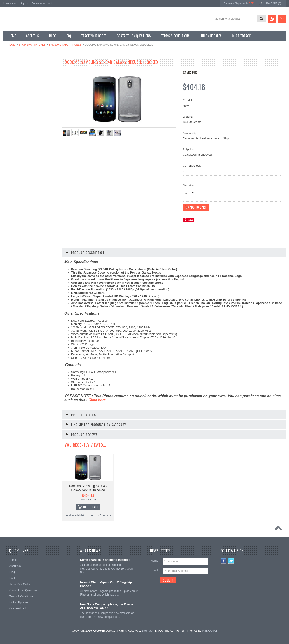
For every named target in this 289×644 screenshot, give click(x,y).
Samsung (190, 73)
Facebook (224, 560)
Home (12, 45)
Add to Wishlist (17, 277)
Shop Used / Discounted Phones (25, 116)
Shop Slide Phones (17, 86)
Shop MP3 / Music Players (22, 109)
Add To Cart (90, 506)
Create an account (42, 3)
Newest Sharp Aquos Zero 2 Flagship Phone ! (106, 583)
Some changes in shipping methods (105, 559)
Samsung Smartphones (65, 45)
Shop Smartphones (32, 45)
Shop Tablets (14, 101)
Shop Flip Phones (17, 78)
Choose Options (33, 268)
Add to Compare (44, 277)
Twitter (231, 560)
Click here (97, 400)
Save (191, 220)
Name (155, 560)
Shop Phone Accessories (21, 94)
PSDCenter (210, 629)
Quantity (188, 185)
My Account (10, 3)
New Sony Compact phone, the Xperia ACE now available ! (106, 605)
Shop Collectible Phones (21, 124)
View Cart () (272, 3)
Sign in (24, 3)
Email (154, 569)
